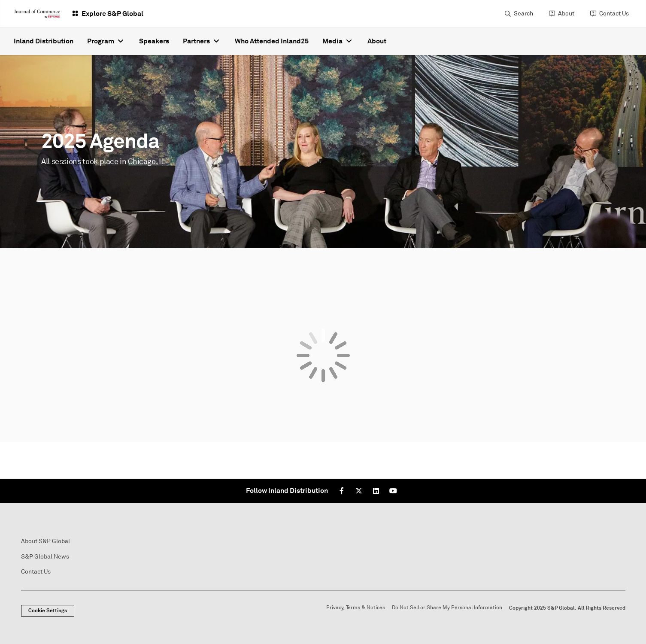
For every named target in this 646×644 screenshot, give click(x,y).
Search (523, 14)
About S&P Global (45, 541)
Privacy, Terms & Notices (356, 608)
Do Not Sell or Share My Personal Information (447, 608)
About (566, 14)
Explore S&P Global (112, 14)
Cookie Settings (48, 611)
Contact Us (614, 14)
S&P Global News (45, 557)
